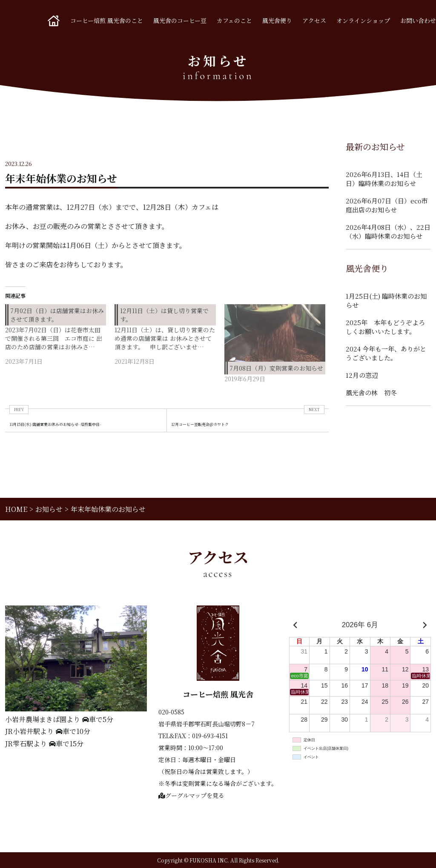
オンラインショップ (363, 20)
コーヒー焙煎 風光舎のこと (107, 20)
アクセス (314, 20)
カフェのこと (234, 20)
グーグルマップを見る (191, 795)
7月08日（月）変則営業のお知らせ (276, 368)
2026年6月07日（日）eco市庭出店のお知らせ (387, 205)
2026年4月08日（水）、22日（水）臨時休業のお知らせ (388, 231)
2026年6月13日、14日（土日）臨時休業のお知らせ (384, 179)
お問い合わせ (418, 20)
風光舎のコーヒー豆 (180, 20)
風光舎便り (277, 20)
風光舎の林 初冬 (371, 393)
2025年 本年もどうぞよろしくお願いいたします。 (385, 327)
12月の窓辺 (362, 375)
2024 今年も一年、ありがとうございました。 (386, 353)
